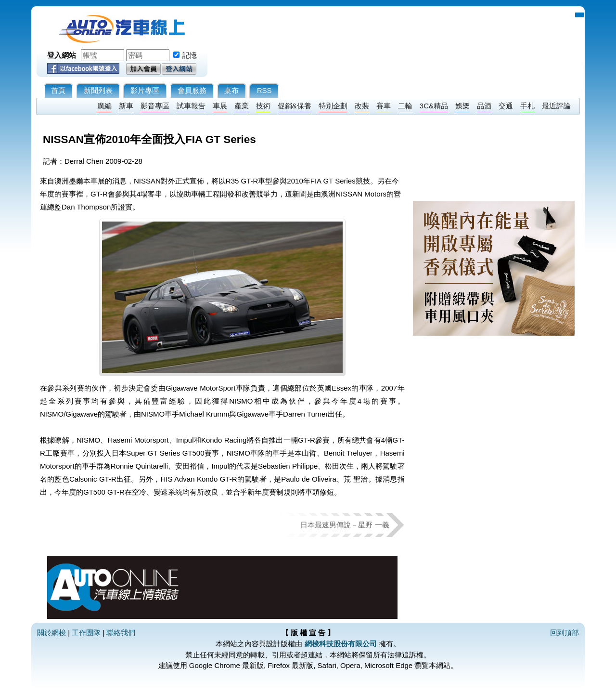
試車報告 (191, 106)
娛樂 (462, 106)
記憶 (190, 55)
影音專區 (155, 106)
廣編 (104, 106)
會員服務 (192, 90)
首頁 (58, 90)
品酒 (484, 106)
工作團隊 (86, 633)
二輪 (405, 106)
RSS (264, 90)
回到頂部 (565, 633)
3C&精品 (434, 106)
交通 (506, 106)
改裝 (362, 106)
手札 (527, 106)
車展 (220, 106)
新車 (126, 106)
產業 (242, 106)
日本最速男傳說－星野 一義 (345, 525)
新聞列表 (98, 90)
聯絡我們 (121, 633)
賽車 (384, 106)
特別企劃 (333, 106)
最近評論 (556, 106)
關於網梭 (51, 633)
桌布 (231, 90)
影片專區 (145, 90)
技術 (263, 106)
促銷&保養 (295, 106)
